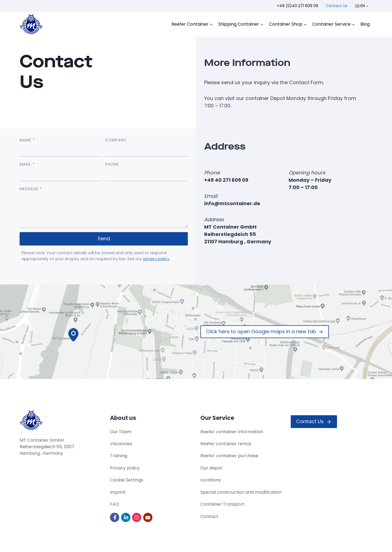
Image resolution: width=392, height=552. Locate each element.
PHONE (112, 165)
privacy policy (157, 259)
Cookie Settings (127, 480)
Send (104, 239)
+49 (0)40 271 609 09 (298, 6)
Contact (209, 516)
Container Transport (223, 504)
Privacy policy (125, 467)
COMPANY (116, 140)
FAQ (114, 504)
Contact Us (337, 6)
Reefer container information (232, 431)
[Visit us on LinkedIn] (126, 517)
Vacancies (121, 443)
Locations (211, 480)
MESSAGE (31, 189)
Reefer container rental (226, 443)
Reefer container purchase (229, 455)
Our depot (211, 467)
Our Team (121, 431)
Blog (365, 24)
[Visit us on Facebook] (115, 517)
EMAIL (27, 165)
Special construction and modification (241, 492)
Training (119, 455)
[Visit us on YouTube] (148, 517)
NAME (27, 140)
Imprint (118, 492)
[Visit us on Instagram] (137, 517)
